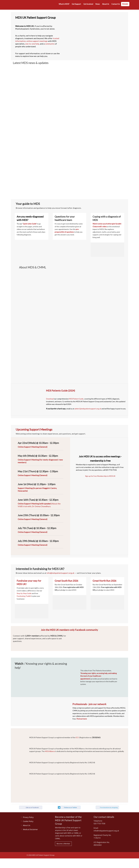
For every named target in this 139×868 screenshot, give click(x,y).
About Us (106, 4)
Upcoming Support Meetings (34, 429)
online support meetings (37, 41)
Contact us (116, 4)
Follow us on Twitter (70, 807)
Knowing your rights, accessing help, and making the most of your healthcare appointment (99, 676)
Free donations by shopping (109, 807)
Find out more (82, 719)
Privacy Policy (28, 817)
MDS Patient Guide (76, 399)
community (50, 44)
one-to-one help (32, 44)
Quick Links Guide (30, 224)
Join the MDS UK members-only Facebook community (69, 630)
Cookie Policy (28, 821)
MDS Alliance (50, 751)
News (98, 4)
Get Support (76, 4)
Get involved (88, 4)
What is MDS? (64, 4)
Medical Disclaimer (30, 829)
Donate (125, 4)
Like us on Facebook (32, 807)
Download (50, 399)
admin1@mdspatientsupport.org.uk (88, 409)
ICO (77, 737)
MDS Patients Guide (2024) (61, 391)
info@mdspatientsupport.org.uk (60, 573)
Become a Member (63, 844)
